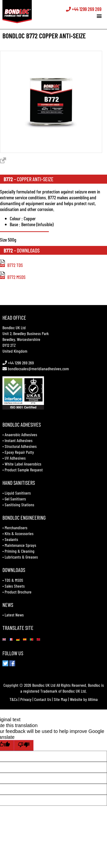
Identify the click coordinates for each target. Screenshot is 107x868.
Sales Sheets (15, 586)
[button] (101, 16)
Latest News (14, 615)
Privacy (26, 699)
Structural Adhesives (21, 446)
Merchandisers (16, 528)
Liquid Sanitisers (18, 493)
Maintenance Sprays (20, 545)
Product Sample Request (24, 470)
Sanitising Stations (19, 505)
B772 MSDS (13, 277)
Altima (93, 699)
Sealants (11, 539)
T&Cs (14, 699)
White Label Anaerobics (23, 464)
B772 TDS (11, 265)
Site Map (60, 699)
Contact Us (43, 699)
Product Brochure (18, 592)
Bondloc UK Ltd (14, 328)
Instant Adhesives (19, 440)
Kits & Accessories (19, 533)
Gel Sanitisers (15, 499)
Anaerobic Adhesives (21, 434)
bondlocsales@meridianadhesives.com (38, 369)
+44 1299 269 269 (85, 9)
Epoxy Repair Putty (19, 452)
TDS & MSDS (14, 580)
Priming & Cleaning (20, 551)
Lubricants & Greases (21, 557)
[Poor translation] (24, 745)
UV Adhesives (15, 458)
